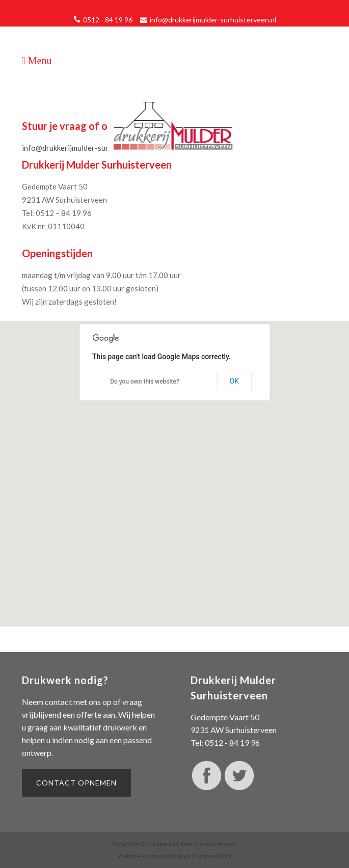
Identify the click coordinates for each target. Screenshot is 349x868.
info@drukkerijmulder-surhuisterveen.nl (213, 20)
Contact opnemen (76, 783)
